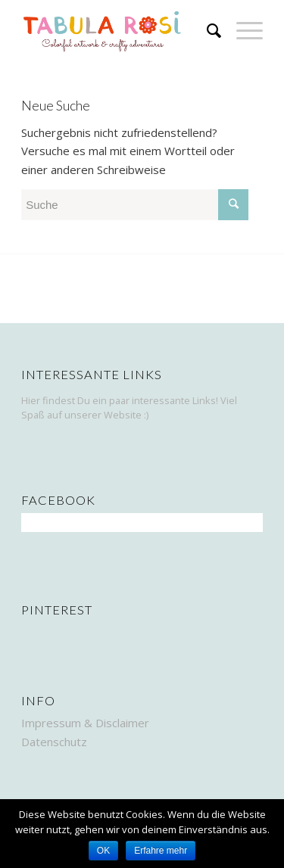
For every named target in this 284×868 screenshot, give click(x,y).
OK (103, 851)
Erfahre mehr (161, 851)
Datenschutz (54, 742)
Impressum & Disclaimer (85, 723)
